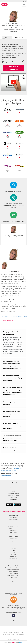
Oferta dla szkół (13, 556)
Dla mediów (14, 554)
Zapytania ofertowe (13, 558)
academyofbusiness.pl (13, 639)
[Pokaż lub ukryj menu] (24, 5)
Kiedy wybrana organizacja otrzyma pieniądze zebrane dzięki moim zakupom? (12, 426)
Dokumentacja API (13, 538)
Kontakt (13, 560)
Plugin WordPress (14, 533)
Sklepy (13, 492)
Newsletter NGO (13, 521)
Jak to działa (13, 484)
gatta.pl (23, 632)
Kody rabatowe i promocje (13, 494)
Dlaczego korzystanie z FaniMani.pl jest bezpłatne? (11, 449)
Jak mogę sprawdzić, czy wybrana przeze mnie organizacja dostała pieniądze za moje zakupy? (13, 438)
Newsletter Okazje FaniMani (13, 496)
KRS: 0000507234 (13, 595)
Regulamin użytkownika (13, 564)
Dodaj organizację (13, 517)
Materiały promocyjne (14, 519)
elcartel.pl (5, 632)
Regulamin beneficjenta (13, 566)
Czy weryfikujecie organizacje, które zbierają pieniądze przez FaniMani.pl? (12, 414)
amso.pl (10, 632)
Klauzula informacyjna (13, 573)
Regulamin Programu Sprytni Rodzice (13, 568)
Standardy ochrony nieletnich (13, 570)
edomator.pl (9, 637)
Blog (13, 523)
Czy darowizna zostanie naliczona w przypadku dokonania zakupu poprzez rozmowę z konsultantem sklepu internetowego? (13, 391)
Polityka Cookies (13, 577)
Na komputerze (8, 38)
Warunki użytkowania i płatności (13, 575)
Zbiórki (13, 525)
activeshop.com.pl (17, 637)
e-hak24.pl (21, 635)
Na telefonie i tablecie (20, 38)
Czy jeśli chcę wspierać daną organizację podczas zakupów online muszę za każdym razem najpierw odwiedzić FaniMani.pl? (12, 365)
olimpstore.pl (17, 632)
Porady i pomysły (13, 497)
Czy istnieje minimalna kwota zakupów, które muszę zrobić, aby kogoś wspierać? (13, 378)
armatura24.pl (14, 635)
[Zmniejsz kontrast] (24, 1)
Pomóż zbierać (8, 321)
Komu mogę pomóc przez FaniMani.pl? (10, 403)
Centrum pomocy (13, 488)
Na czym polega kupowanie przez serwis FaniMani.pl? (12, 333)
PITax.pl (18, 609)
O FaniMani (13, 552)
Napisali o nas (14, 549)
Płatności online (14, 527)
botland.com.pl (6, 635)
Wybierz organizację (13, 486)
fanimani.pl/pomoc (6, 476)
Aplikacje (13, 490)
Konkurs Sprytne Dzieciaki (14, 581)
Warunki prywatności (13, 572)
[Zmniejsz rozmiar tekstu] (25, 1)
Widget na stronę (13, 531)
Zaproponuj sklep (14, 499)
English (13, 621)
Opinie (14, 550)
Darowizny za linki (14, 529)
